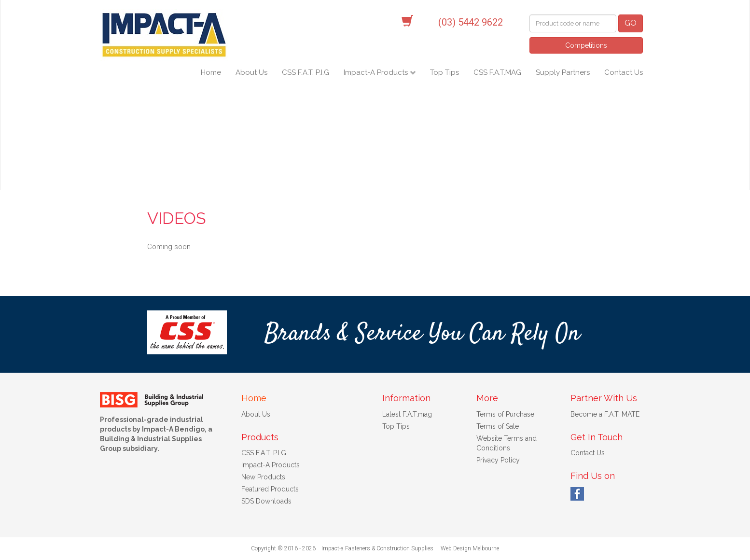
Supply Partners (563, 72)
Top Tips (444, 72)
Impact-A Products (377, 72)
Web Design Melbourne (470, 548)
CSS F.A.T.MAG (497, 72)
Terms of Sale (498, 426)
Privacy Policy (498, 460)
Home (211, 72)
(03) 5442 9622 (471, 22)
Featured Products (270, 489)
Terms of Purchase (505, 414)
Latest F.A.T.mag (407, 414)
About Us (251, 72)
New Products (263, 477)
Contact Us (624, 72)
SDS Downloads (266, 501)
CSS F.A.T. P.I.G (306, 72)
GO (631, 23)
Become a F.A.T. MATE (605, 414)
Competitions (586, 45)
